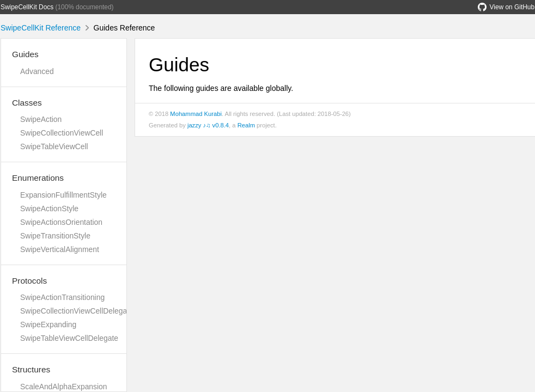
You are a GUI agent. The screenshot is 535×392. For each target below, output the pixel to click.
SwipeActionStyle (49, 209)
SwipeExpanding (48, 324)
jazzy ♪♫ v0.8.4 (208, 125)
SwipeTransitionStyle (55, 236)
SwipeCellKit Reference (41, 28)
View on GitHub (506, 7)
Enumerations (38, 178)
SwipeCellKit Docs (27, 7)
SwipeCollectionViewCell (62, 133)
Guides (25, 54)
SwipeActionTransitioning (62, 297)
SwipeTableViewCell (54, 146)
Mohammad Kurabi (196, 114)
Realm (246, 125)
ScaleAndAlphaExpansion (64, 387)
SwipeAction (41, 119)
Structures (31, 369)
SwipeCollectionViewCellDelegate (77, 311)
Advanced (37, 71)
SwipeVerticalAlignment (60, 249)
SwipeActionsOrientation (61, 222)
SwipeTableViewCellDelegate (69, 338)
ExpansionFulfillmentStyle (63, 195)
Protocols (29, 281)
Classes (27, 103)
